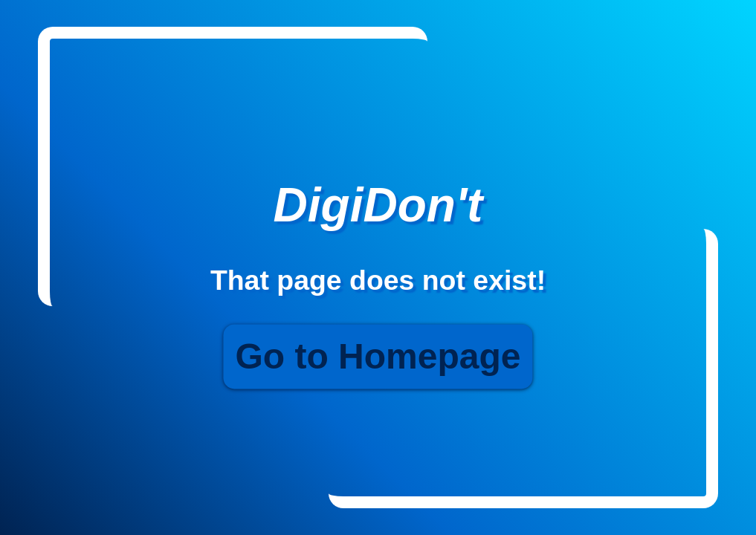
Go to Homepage (378, 357)
